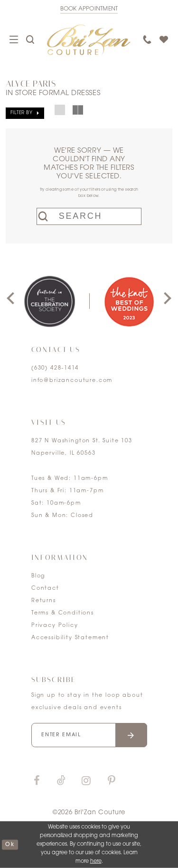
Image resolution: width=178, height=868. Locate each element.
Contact (45, 589)
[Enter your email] (89, 735)
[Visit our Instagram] (86, 781)
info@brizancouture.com (72, 381)
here (96, 862)
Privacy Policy (55, 626)
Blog (38, 576)
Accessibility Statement (70, 638)
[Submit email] (131, 735)
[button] (25, 113)
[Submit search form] (45, 216)
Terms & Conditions (63, 613)
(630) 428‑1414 (55, 368)
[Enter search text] (89, 216)
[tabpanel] (49, 301)
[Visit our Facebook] (37, 781)
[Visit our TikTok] (61, 781)
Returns (44, 601)
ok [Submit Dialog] (10, 844)
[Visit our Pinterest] (112, 781)
